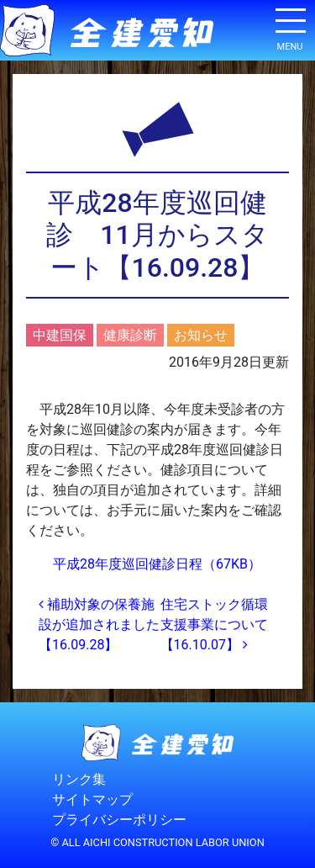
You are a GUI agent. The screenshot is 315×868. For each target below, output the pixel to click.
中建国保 (60, 335)
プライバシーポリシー (119, 820)
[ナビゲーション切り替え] (290, 27)
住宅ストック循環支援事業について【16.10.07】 (214, 625)
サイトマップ (92, 799)
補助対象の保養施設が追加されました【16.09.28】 (99, 625)
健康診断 (130, 335)
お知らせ (201, 335)
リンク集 (79, 779)
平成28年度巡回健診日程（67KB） (157, 564)
